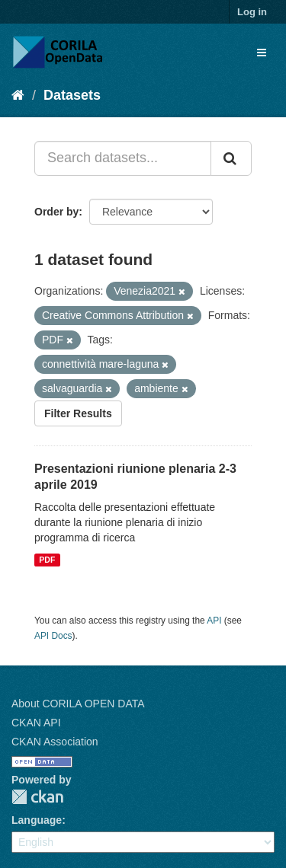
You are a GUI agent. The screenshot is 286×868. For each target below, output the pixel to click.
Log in (252, 12)
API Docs (53, 636)
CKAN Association (55, 742)
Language (37, 820)
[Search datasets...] (123, 158)
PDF (47, 560)
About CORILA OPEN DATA (78, 704)
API (214, 621)
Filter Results (78, 413)
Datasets (72, 95)
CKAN (37, 797)
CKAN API (36, 723)
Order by (56, 212)
